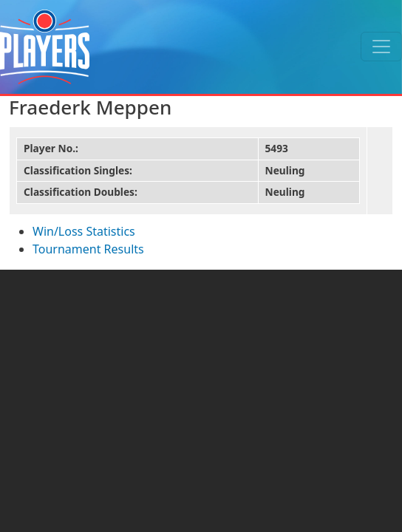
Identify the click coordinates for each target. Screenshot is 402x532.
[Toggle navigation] (381, 47)
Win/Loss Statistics (84, 231)
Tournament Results (88, 249)
